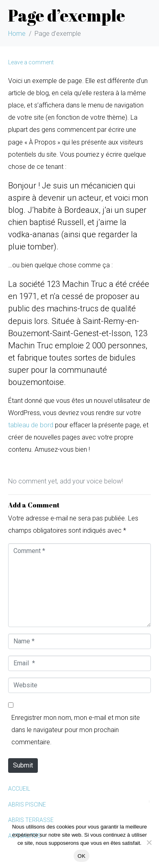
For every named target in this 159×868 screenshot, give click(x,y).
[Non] (149, 842)
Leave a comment (31, 62)
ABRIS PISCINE (27, 805)
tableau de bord (31, 425)
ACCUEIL (19, 789)
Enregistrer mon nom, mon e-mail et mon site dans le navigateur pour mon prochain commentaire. (76, 730)
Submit (23, 765)
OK (82, 856)
